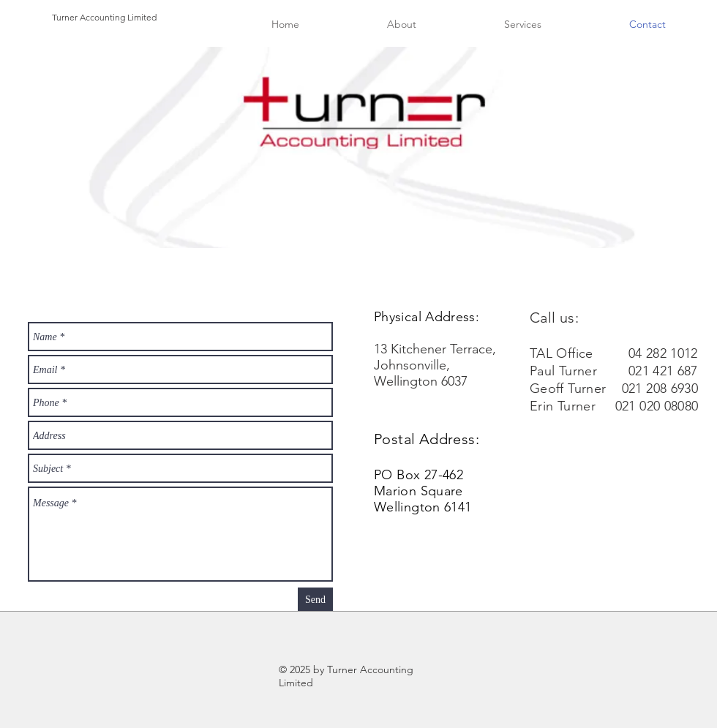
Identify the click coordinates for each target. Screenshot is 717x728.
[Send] (315, 599)
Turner (65, 17)
